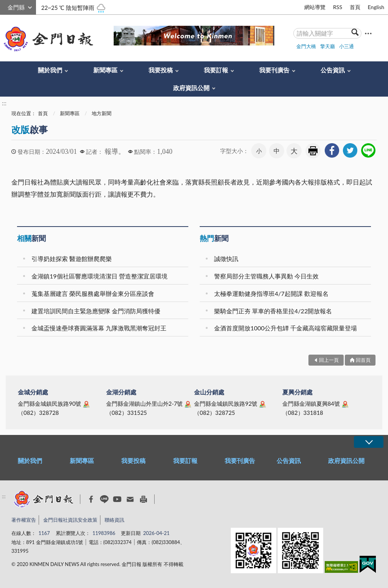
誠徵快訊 (226, 259)
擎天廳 (328, 46)
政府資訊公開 (191, 88)
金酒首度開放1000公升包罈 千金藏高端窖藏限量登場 (286, 328)
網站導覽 (315, 7)
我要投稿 (161, 70)
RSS (338, 7)
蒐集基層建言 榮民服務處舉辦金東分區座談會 (93, 293)
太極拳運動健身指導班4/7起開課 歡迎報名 (271, 293)
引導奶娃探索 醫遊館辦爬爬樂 (72, 259)
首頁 (355, 7)
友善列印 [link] (313, 151)
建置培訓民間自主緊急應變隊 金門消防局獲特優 (96, 311)
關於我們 (50, 70)
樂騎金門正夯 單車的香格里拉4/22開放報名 (273, 311)
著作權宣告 (24, 520)
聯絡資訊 (114, 520)
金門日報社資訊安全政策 (70, 520)
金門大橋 (306, 46)
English (376, 7)
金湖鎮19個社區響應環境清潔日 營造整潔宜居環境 (99, 276)
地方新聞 (102, 113)
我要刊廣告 (274, 70)
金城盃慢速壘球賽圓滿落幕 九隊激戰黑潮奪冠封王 (99, 328)
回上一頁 (329, 360)
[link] (332, 150)
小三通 (347, 46)
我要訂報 (216, 70)
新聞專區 (105, 70)
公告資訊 (333, 70)
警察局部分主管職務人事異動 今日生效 (266, 276)
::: (4, 6)
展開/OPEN (369, 442)
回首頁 (363, 360)
